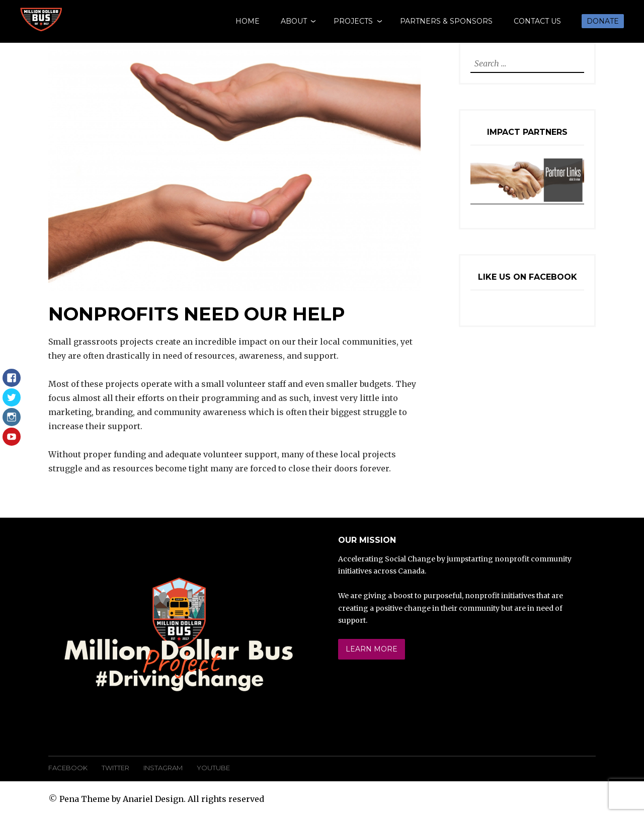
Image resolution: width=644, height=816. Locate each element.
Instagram (163, 768)
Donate (603, 21)
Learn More (372, 649)
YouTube (213, 768)
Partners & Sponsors (446, 21)
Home (248, 21)
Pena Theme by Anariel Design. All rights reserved (162, 799)
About (294, 21)
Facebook (68, 768)
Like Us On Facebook (528, 277)
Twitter (115, 768)
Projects (353, 21)
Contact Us (537, 21)
